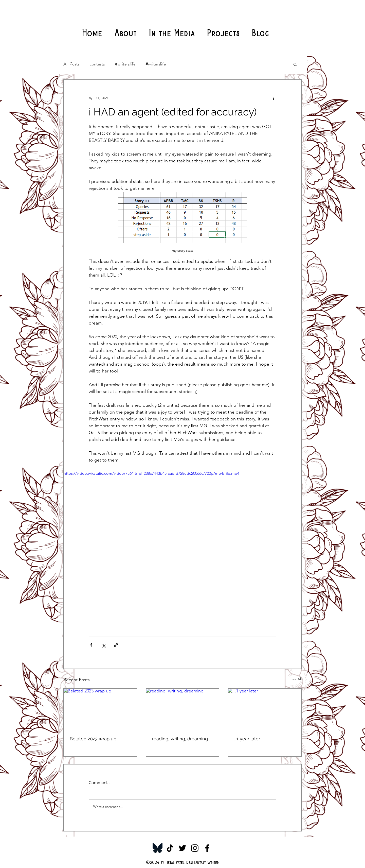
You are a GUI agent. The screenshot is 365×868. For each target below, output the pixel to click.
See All (296, 679)
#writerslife (125, 64)
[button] (295, 64)
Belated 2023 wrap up (93, 739)
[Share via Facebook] (91, 645)
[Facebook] (207, 848)
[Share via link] (116, 645)
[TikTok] (170, 848)
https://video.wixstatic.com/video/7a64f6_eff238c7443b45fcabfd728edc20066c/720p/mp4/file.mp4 (151, 473)
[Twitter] (182, 848)
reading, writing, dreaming (180, 739)
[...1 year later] (265, 709)
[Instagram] (195, 848)
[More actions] (273, 98)
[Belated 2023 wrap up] (100, 709)
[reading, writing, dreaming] (183, 709)
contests (97, 64)
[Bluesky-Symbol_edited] (158, 848)
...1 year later (247, 739)
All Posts (71, 64)
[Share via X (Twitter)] (104, 645)
